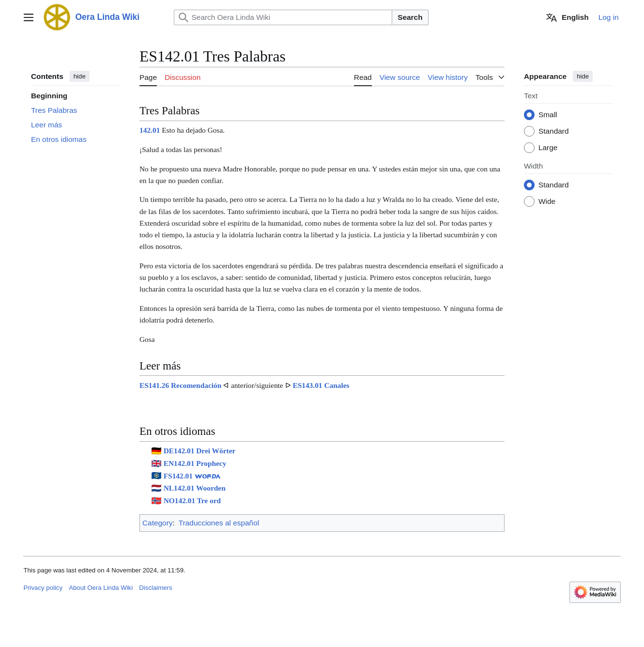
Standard (553, 131)
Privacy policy (43, 588)
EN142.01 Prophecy (195, 463)
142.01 (150, 131)
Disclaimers (155, 588)
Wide (547, 202)
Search (410, 17)
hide (80, 76)
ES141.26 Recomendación (180, 385)
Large (548, 148)
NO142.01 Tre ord (192, 501)
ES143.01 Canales (321, 385)
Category (157, 523)
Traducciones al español (219, 523)
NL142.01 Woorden (195, 488)
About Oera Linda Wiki (101, 588)
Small (548, 115)
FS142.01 (192, 476)
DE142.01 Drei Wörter (200, 451)
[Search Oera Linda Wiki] (283, 17)
